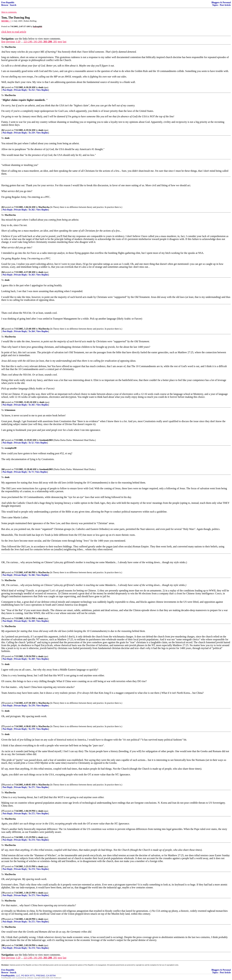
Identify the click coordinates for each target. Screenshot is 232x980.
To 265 (32, 405)
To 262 (32, 210)
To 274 (32, 840)
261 (3, 87)
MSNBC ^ (6, 21)
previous (11, 42)
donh (41, 87)
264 (3, 272)
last (65, 42)
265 (3, 329)
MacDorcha (44, 207)
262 (3, 130)
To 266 (32, 575)
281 (55, 42)
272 (3, 703)
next (60, 42)
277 (3, 866)
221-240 (28, 42)
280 (3, 945)
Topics (215, 5)
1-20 (18, 42)
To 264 (32, 331)
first (3, 42)
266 (3, 402)
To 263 (32, 275)
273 (3, 726)
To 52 (31, 443)
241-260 (38, 42)
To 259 (32, 133)
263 (3, 207)
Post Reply (8, 90)
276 (3, 837)
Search (13, 5)
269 (3, 572)
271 (3, 656)
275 (3, 811)
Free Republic (8, 3)
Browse (5, 5)
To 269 (32, 621)
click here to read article (14, 32)
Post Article (225, 5)
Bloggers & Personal (221, 3)
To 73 (31, 472)
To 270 (32, 706)
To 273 (32, 895)
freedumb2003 (46, 440)
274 (3, 785)
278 (3, 893)
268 (3, 469)
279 (3, 919)
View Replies (42, 90)
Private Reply (21, 90)
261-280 (48, 42)
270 (3, 618)
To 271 (32, 787)
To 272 (32, 814)
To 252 (32, 90)
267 (3, 440)
